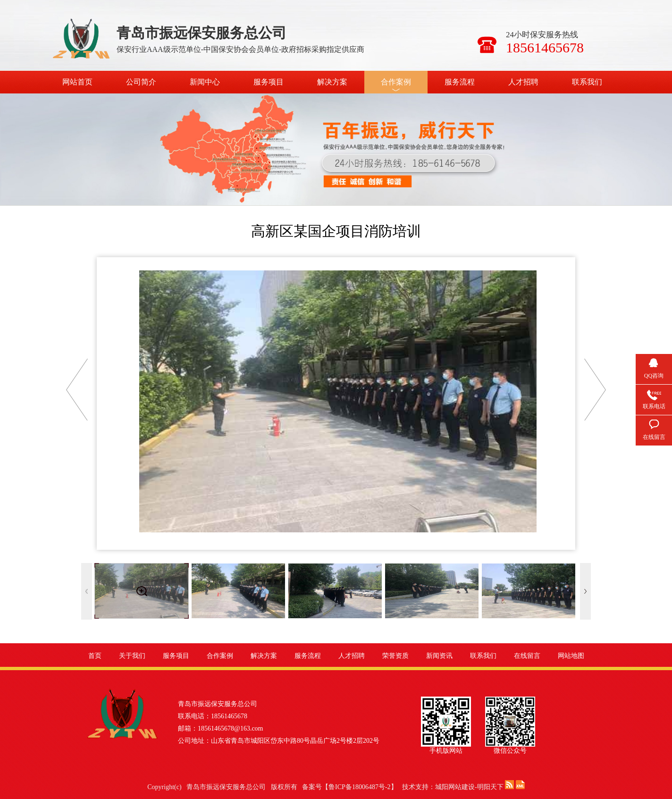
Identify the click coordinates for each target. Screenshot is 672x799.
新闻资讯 (439, 656)
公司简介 (141, 82)
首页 (95, 656)
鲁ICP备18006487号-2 (359, 787)
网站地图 (571, 656)
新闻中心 (205, 82)
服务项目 (269, 82)
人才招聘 (523, 82)
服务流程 (460, 82)
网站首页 (77, 82)
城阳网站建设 (455, 787)
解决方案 (332, 82)
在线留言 (527, 656)
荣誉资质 (395, 656)
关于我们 (132, 656)
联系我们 (587, 82)
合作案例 (396, 82)
